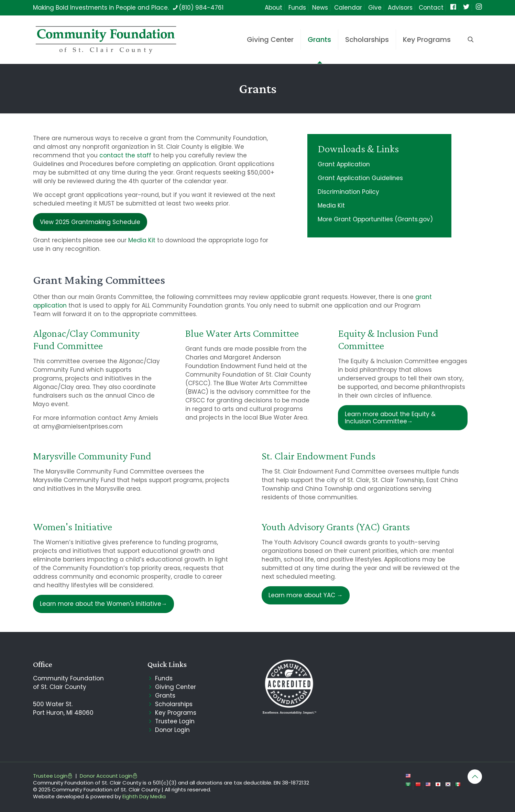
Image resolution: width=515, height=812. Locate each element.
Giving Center (176, 687)
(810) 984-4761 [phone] (201, 8)
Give (375, 8)
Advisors (400, 8)
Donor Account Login (109, 776)
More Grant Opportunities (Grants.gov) (375, 219)
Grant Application (344, 164)
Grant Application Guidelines (360, 178)
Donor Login (172, 730)
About (273, 8)
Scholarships (174, 704)
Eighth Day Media (144, 796)
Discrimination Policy (348, 192)
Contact (431, 8)
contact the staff (125, 155)
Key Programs (176, 713)
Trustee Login (175, 721)
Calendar (348, 8)
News (320, 8)
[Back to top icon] (475, 777)
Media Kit (142, 240)
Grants (165, 696)
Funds (297, 8)
